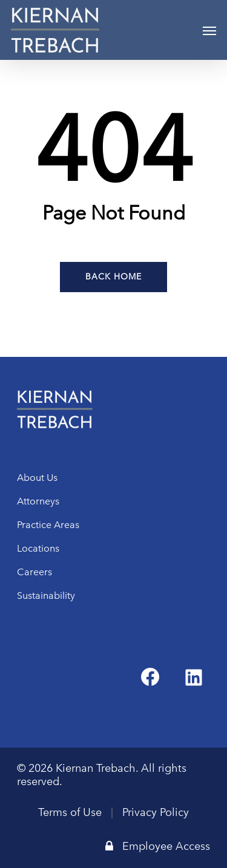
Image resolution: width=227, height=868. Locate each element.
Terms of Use (70, 812)
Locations (38, 548)
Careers (35, 572)
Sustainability (46, 596)
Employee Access (158, 846)
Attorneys (38, 501)
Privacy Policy (156, 812)
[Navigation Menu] (209, 30)
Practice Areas (48, 525)
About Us (37, 478)
